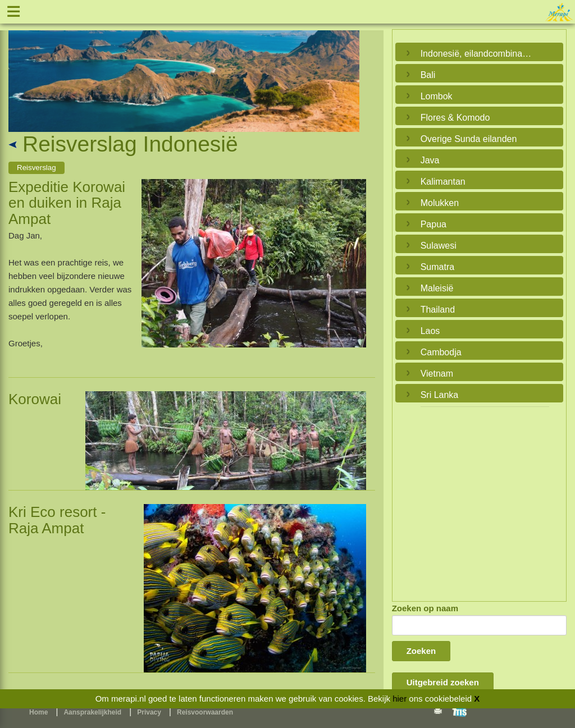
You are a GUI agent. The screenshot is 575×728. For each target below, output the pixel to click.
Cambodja (441, 352)
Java (430, 160)
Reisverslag (36, 168)
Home (38, 712)
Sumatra (437, 267)
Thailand (438, 310)
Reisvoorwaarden (205, 712)
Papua (433, 224)
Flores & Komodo (455, 118)
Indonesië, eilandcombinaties (476, 54)
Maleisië (437, 288)
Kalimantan (443, 182)
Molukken (440, 203)
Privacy (149, 712)
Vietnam (437, 374)
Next (348, 68)
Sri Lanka (440, 395)
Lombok (437, 96)
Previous (20, 68)
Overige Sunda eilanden (469, 139)
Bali (428, 75)
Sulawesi (439, 246)
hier (400, 699)
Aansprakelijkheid (92, 712)
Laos (430, 331)
